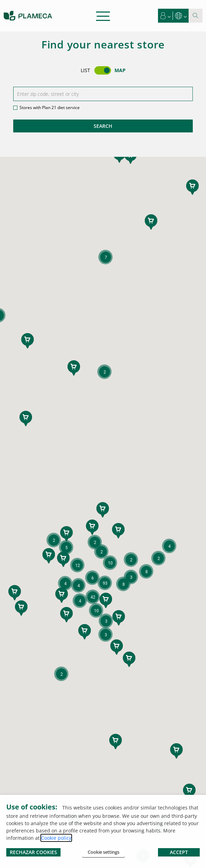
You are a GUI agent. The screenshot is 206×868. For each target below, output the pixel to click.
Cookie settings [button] (104, 852)
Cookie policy (56, 838)
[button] (166, 16)
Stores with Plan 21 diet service (50, 107)
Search (103, 126)
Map (120, 70)
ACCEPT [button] (179, 852)
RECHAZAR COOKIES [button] (33, 852)
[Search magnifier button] (196, 16)
